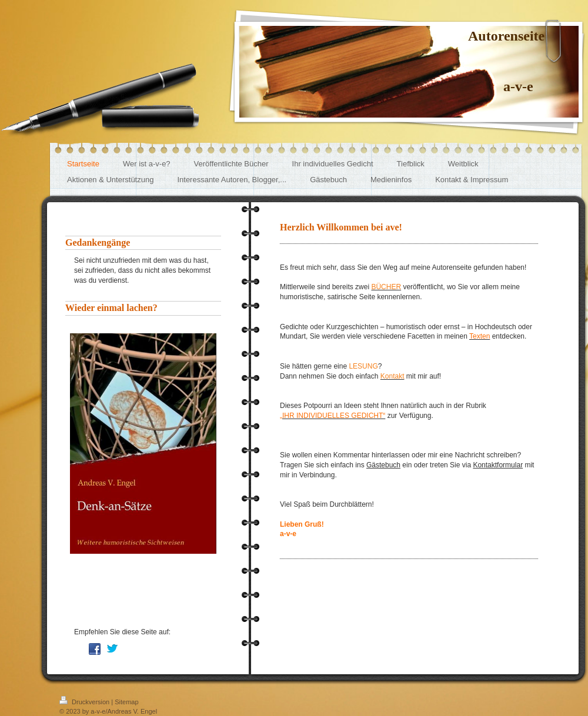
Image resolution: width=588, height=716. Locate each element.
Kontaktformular (498, 465)
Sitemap (126, 702)
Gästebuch (383, 465)
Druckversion (85, 702)
